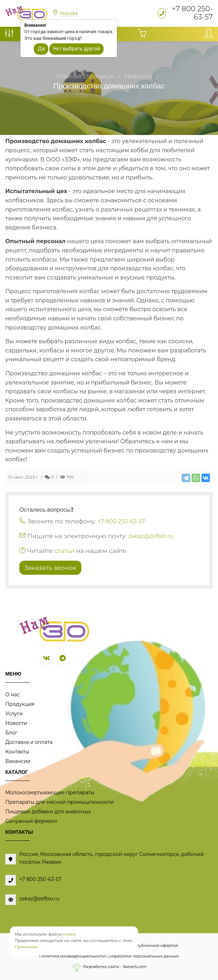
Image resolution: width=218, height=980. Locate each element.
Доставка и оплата (29, 742)
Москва (69, 13)
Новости (16, 723)
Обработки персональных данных (144, 956)
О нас (13, 695)
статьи (65, 551)
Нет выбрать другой (77, 49)
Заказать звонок (50, 568)
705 (67, 477)
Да (41, 49)
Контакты (17, 752)
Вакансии (18, 761)
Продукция (20, 704)
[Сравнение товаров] (9, 35)
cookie (70, 934)
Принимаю (26, 947)
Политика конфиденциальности (72, 956)
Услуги (14, 714)
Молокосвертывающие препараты (50, 793)
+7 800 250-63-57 (192, 13)
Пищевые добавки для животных (48, 812)
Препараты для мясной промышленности (60, 802)
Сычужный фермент (31, 821)
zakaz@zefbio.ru (151, 536)
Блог (11, 733)
